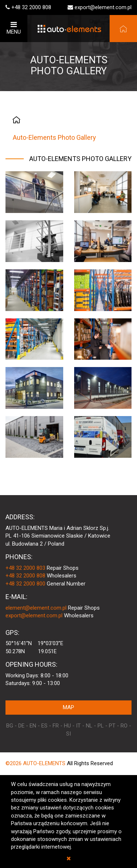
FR (56, 726)
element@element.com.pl (36, 608)
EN (33, 726)
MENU (14, 28)
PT (112, 726)
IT (78, 726)
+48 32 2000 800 (25, 584)
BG (10, 726)
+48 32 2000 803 (25, 568)
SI (68, 734)
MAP (68, 707)
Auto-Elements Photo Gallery (54, 137)
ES (44, 726)
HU (67, 726)
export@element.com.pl (103, 7)
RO (124, 726)
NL (89, 726)
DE (21, 726)
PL (101, 726)
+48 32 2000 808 (31, 7)
